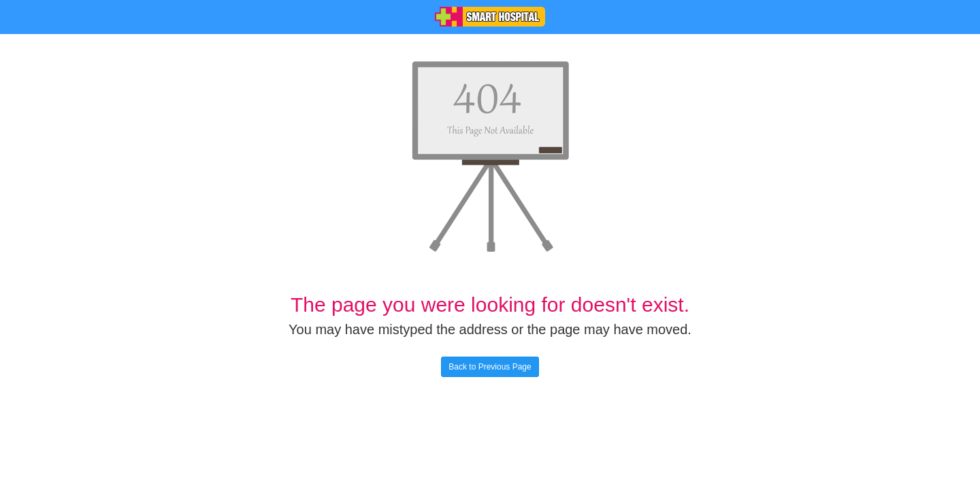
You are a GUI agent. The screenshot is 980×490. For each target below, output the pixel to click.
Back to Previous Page (490, 367)
